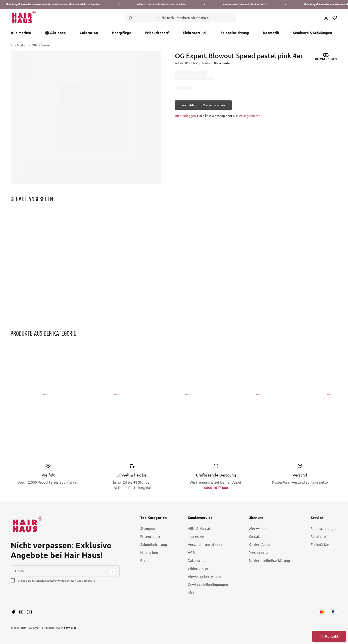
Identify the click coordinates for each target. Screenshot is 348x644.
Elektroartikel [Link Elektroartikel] (195, 33)
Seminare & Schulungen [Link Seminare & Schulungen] (312, 33)
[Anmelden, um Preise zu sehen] (203, 105)
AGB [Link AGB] (191, 552)
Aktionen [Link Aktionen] (58, 33)
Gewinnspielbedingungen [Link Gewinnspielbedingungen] (208, 584)
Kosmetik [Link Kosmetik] (271, 33)
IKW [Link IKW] (191, 592)
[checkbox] (13, 580)
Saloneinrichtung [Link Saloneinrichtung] (235, 33)
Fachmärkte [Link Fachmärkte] (320, 544)
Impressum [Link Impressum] (197, 536)
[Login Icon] (326, 18)
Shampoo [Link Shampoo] (148, 528)
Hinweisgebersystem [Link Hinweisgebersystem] (204, 576)
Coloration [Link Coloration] (89, 33)
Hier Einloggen (185, 116)
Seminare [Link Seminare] (318, 536)
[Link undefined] (13, 612)
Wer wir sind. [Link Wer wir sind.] (259, 528)
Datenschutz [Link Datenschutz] (198, 560)
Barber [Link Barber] (146, 560)
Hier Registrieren (248, 116)
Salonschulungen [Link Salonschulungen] (324, 528)
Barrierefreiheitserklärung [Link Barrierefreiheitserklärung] (269, 560)
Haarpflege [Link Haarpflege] (122, 33)
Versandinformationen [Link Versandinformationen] (206, 544)
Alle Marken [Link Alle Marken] (21, 33)
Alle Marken (19, 45)
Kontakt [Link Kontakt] (255, 536)
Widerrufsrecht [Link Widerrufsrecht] (200, 568)
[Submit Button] (113, 571)
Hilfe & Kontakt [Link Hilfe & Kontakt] (200, 528)
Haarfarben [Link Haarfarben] (149, 552)
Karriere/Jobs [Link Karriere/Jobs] (259, 544)
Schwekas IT (72, 628)
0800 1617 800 (216, 487)
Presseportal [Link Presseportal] (259, 552)
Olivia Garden (41, 45)
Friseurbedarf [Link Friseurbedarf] (157, 33)
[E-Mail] (65, 571)
